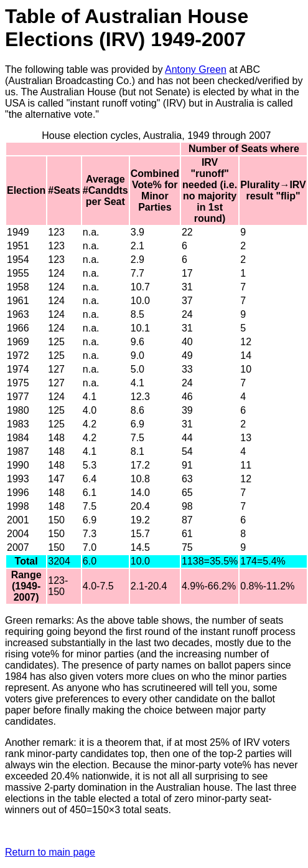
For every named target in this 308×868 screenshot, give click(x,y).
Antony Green (196, 69)
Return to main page (50, 852)
